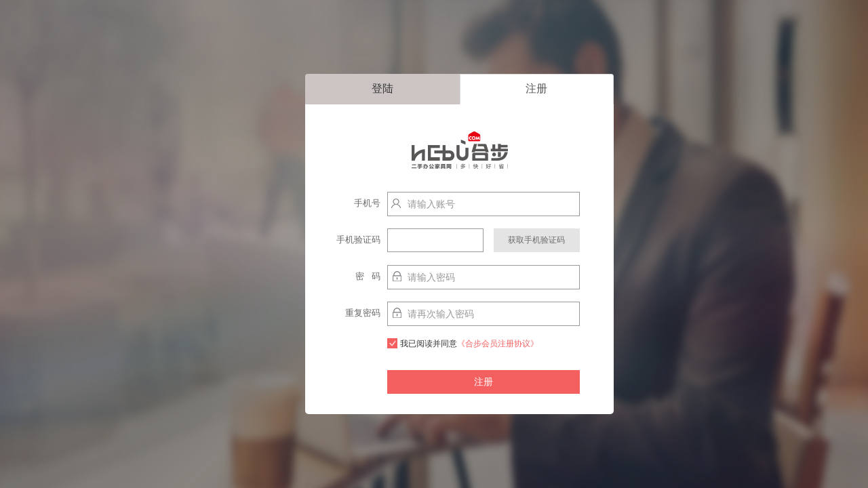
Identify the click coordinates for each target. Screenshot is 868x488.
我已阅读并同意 (462, 343)
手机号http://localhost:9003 (351, 206)
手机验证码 (358, 240)
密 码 (368, 276)
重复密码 (363, 313)
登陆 (382, 88)
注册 (536, 88)
